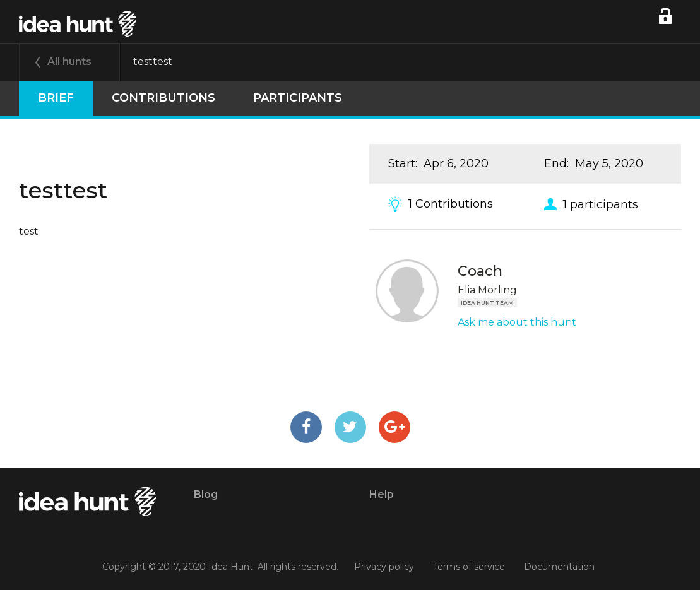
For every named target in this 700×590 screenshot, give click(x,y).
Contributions (163, 98)
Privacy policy (384, 567)
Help (382, 494)
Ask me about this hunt (517, 322)
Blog (206, 494)
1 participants (601, 204)
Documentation (559, 567)
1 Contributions (451, 204)
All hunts (69, 62)
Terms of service (469, 567)
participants (298, 98)
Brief (56, 98)
